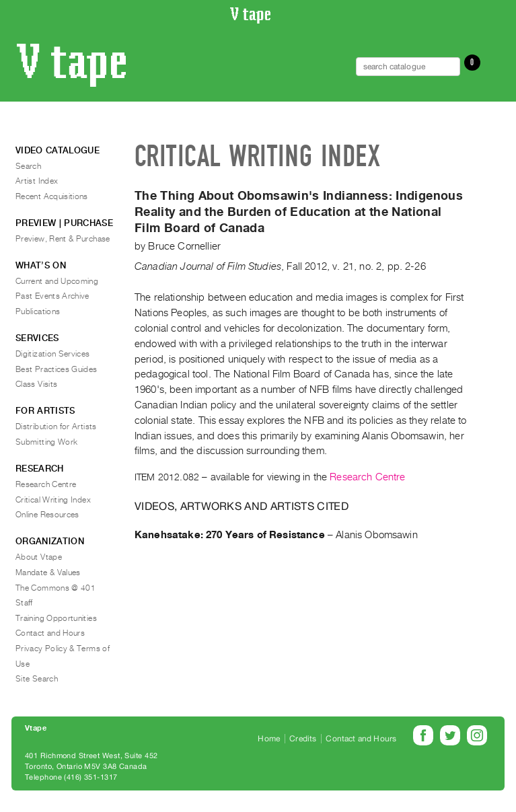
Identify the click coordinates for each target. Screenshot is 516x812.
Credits (303, 739)
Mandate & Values (48, 573)
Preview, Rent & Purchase (63, 239)
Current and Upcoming (57, 281)
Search (28, 166)
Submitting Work (46, 442)
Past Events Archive (52, 296)
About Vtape (39, 557)
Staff (24, 603)
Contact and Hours (50, 633)
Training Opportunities (56, 618)
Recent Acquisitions (52, 196)
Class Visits (36, 384)
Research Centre (367, 477)
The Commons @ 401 (56, 588)
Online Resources (47, 515)
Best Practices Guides (57, 369)
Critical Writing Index (53, 500)
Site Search (37, 679)
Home (269, 739)
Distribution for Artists (56, 427)
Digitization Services (53, 354)
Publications (38, 311)
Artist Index (37, 181)
